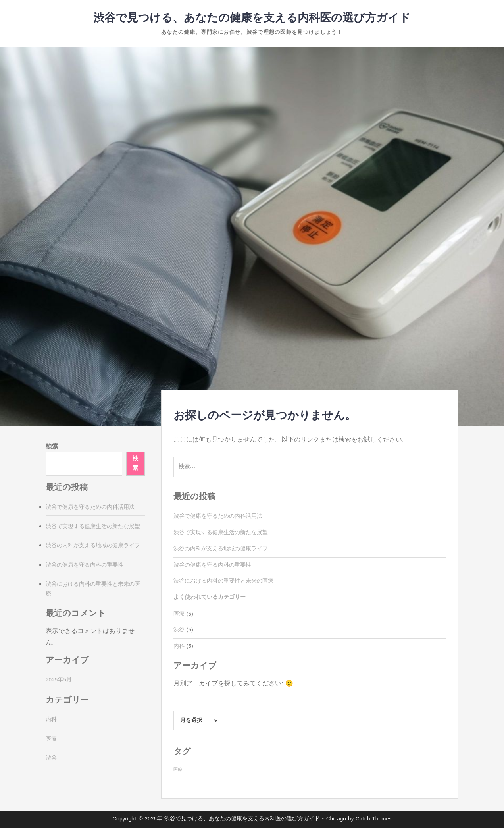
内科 (179, 646)
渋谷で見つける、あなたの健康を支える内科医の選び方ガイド (252, 18)
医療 (179, 614)
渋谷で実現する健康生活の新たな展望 (221, 533)
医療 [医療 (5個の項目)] (178, 770)
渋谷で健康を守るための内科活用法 (218, 516)
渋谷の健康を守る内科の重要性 (212, 565)
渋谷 (179, 630)
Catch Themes (374, 819)
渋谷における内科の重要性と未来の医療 (223, 581)
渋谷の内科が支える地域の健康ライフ (221, 549)
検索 (52, 447)
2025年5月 (59, 680)
